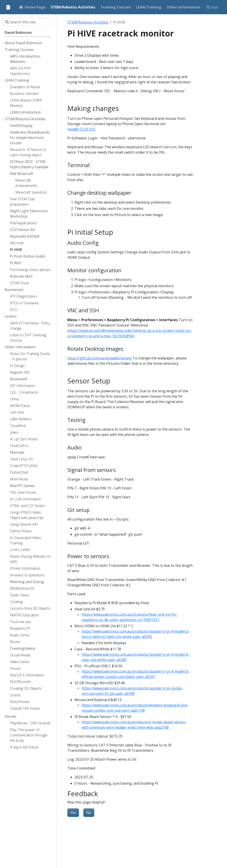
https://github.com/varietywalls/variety (100, 358)
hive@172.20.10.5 (81, 129)
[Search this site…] (214, 7)
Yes (73, 813)
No (89, 813)
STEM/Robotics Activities (88, 22)
